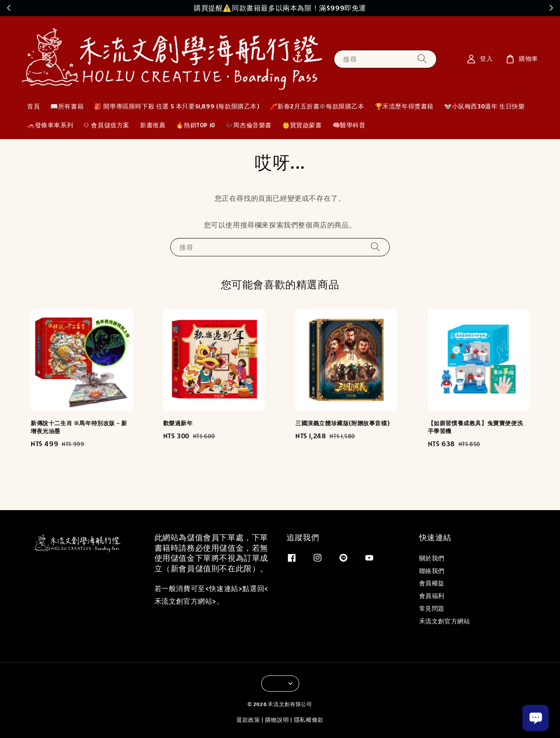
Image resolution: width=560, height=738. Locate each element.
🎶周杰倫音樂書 (249, 125)
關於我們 (432, 558)
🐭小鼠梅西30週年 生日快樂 (484, 106)
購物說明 (277, 720)
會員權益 (432, 583)
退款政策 (248, 720)
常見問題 (432, 609)
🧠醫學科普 (349, 125)
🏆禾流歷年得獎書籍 (404, 106)
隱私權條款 (309, 720)
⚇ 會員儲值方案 (107, 125)
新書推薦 (153, 125)
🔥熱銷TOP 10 (195, 125)
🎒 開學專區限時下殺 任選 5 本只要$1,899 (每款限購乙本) (177, 106)
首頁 (33, 106)
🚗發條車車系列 (50, 125)
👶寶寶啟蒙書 (302, 125)
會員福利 (432, 596)
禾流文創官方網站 (445, 621)
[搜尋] (422, 59)
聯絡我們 (432, 571)
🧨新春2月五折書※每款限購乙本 (317, 106)
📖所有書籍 (67, 106)
